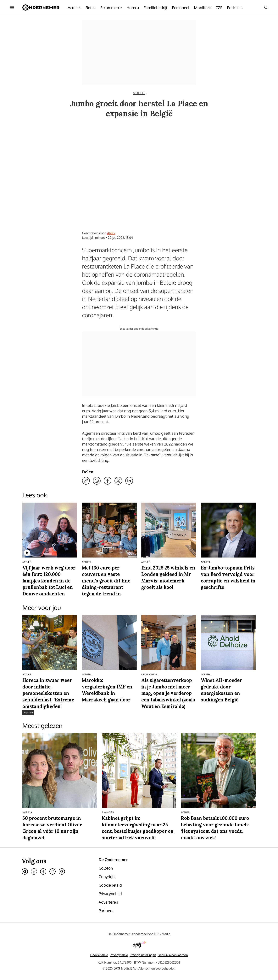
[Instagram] (53, 871)
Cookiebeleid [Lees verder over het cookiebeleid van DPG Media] (99, 955)
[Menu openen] (12, 8)
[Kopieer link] (86, 481)
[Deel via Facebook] (108, 481)
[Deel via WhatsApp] (97, 481)
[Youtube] (62, 871)
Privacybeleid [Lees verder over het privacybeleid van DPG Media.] (119, 955)
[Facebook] (43, 871)
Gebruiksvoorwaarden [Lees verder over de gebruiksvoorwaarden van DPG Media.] (173, 955)
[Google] (25, 871)
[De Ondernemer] (41, 8)
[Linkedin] (34, 871)
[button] (143, 955)
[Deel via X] (118, 481)
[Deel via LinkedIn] (129, 481)
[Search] (266, 8)
